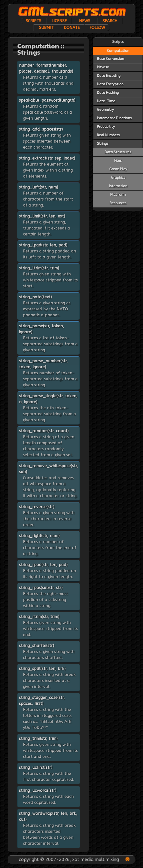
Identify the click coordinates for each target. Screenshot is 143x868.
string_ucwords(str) (38, 790)
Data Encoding (109, 76)
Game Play (118, 169)
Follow (97, 28)
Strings (103, 144)
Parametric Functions (114, 118)
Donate (72, 28)
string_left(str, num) (38, 187)
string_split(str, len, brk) (42, 669)
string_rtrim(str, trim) (39, 617)
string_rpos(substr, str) (41, 588)
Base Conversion (110, 59)
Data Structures (118, 152)
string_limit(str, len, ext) (42, 216)
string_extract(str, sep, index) (47, 158)
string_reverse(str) (37, 507)
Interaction (118, 186)
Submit (46, 28)
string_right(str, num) (39, 536)
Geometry (105, 110)
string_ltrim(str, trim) (39, 268)
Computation (118, 51)
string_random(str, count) (44, 431)
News (85, 21)
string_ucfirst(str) (36, 767)
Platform (118, 195)
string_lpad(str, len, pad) (43, 245)
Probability (106, 127)
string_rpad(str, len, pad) (43, 565)
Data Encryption (110, 84)
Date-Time (106, 101)
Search (110, 21)
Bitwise (103, 67)
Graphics (118, 178)
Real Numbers (108, 135)
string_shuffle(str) (36, 646)
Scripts (33, 21)
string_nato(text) (35, 297)
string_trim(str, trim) (38, 739)
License (59, 21)
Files (118, 161)
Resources (118, 203)
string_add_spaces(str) (41, 129)
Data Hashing (108, 93)
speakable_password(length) (47, 100)
